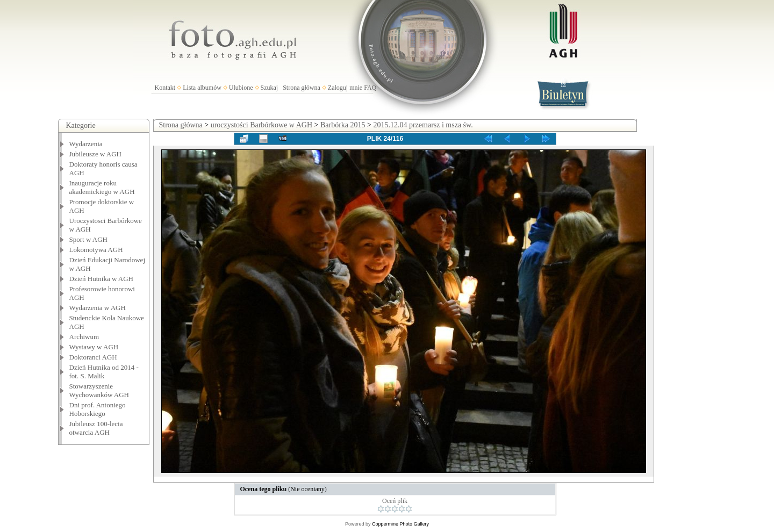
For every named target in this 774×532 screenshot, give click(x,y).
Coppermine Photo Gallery (400, 524)
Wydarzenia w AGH (98, 308)
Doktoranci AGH (93, 357)
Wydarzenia (86, 144)
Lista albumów (202, 88)
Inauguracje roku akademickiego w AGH (102, 187)
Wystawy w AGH (94, 347)
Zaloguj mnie (345, 88)
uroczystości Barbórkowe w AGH (261, 125)
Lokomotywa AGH (96, 250)
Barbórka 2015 (343, 125)
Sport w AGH (89, 239)
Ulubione (241, 88)
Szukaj (270, 88)
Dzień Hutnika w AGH (102, 279)
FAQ (370, 88)
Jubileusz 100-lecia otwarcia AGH (96, 428)
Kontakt (165, 88)
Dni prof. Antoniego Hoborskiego (98, 409)
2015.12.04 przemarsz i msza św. (423, 125)
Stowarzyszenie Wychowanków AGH (99, 390)
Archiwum (84, 337)
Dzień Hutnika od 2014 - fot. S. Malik (104, 372)
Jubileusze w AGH (96, 154)
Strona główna (302, 88)
